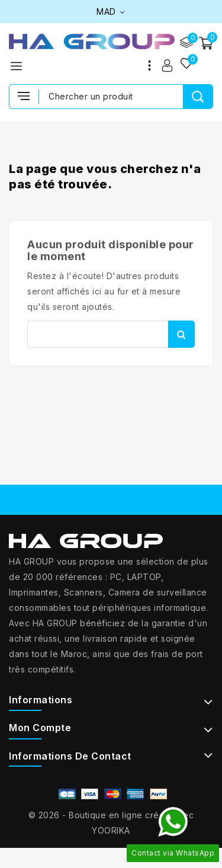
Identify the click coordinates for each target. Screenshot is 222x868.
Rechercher (181, 334)
